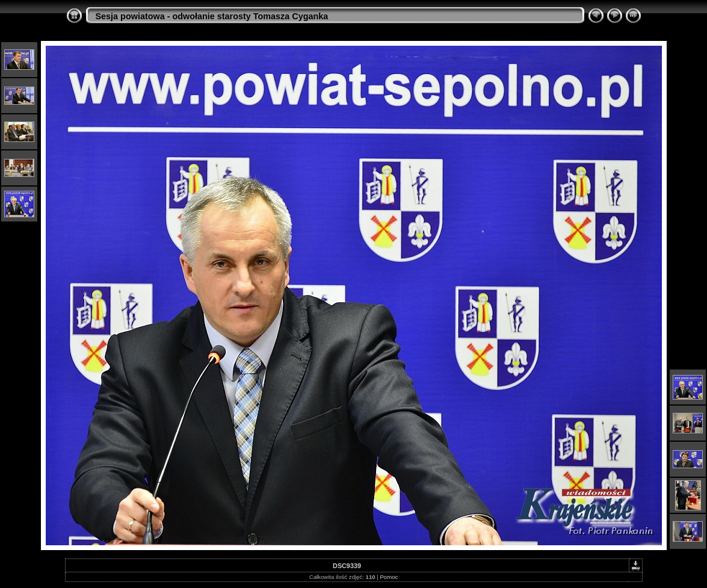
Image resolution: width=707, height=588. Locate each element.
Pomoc (389, 577)
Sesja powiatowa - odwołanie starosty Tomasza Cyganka (212, 16)
